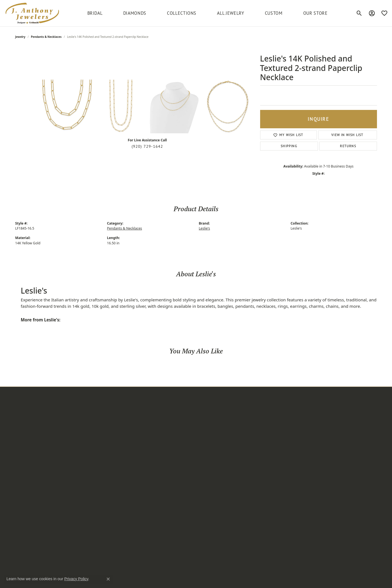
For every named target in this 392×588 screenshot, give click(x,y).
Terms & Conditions (316, 581)
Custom (274, 13)
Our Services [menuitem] (210, 433)
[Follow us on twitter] (298, 455)
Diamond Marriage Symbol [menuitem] (162, 433)
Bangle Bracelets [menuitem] (91, 518)
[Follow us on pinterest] (287, 455)
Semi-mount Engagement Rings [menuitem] (99, 535)
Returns (348, 146)
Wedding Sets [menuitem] (89, 504)
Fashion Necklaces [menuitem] (93, 490)
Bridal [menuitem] (82, 412)
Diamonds (135, 13)
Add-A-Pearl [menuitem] (148, 412)
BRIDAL (95, 13)
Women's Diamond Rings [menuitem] (99, 483)
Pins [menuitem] (80, 461)
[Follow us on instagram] (265, 455)
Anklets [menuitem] (83, 454)
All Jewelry (230, 13)
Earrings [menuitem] (84, 426)
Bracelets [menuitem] (85, 440)
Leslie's (204, 228)
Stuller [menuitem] (143, 511)
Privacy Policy (283, 581)
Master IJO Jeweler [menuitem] (154, 461)
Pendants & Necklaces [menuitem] (96, 433)
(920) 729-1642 (147, 146)
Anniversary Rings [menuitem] (93, 545)
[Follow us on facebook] (276, 455)
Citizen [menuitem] (144, 426)
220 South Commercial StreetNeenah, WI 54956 (41, 417)
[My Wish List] (384, 13)
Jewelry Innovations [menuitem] (155, 447)
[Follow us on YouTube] (309, 455)
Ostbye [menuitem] (144, 468)
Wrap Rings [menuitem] (87, 497)
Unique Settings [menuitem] (152, 518)
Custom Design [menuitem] (213, 426)
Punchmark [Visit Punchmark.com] (159, 581)
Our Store (315, 13)
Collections (182, 13)
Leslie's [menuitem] (144, 454)
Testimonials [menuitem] (210, 440)
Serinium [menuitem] (146, 504)
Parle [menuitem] (142, 483)
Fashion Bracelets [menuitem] (92, 511)
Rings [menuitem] (81, 419)
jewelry (20, 37)
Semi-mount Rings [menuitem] (93, 476)
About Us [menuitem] (207, 419)
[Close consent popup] (108, 579)
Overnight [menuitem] (147, 476)
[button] (43, 404)
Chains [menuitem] (82, 468)
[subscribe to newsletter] (368, 424)
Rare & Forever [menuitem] (151, 490)
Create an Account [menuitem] (215, 412)
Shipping (289, 146)
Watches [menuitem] (84, 447)
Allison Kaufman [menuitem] (152, 419)
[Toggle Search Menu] (359, 13)
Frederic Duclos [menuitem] (151, 440)
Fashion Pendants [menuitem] (92, 525)
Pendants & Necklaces (46, 37)
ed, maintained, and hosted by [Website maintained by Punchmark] (128, 581)
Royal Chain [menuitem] (148, 497)
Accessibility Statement (357, 581)
